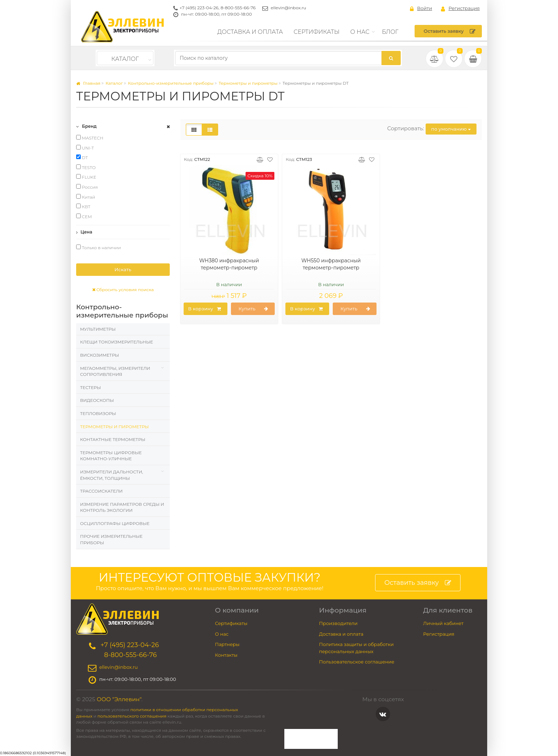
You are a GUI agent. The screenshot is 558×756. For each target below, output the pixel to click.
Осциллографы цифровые (115, 523)
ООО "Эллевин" (119, 699)
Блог (390, 32)
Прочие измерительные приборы (111, 539)
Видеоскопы (97, 400)
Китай (86, 197)
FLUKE (86, 177)
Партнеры (227, 644)
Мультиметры (98, 329)
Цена (84, 232)
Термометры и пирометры (248, 83)
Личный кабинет (443, 623)
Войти (421, 9)
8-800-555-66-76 (238, 8)
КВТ (83, 206)
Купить (253, 309)
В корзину (205, 309)
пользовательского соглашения (132, 716)
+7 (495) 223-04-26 (199, 8)
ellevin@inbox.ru (289, 8)
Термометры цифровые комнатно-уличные (111, 456)
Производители (338, 623)
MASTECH (90, 138)
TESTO (86, 167)
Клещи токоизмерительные (117, 342)
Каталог (125, 59)
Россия (87, 187)
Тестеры (90, 387)
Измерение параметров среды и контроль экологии (122, 507)
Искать (123, 269)
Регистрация (460, 9)
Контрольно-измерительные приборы (171, 83)
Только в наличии (99, 247)
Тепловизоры (98, 413)
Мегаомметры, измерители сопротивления (115, 371)
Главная (88, 83)
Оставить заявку (450, 31)
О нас (360, 32)
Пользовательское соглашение (357, 662)
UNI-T (85, 148)
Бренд (86, 126)
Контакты (226, 655)
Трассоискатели (101, 491)
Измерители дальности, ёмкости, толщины (112, 475)
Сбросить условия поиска (123, 290)
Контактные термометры (113, 439)
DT (82, 157)
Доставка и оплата (250, 32)
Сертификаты (317, 32)
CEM (84, 216)
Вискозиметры (100, 355)
